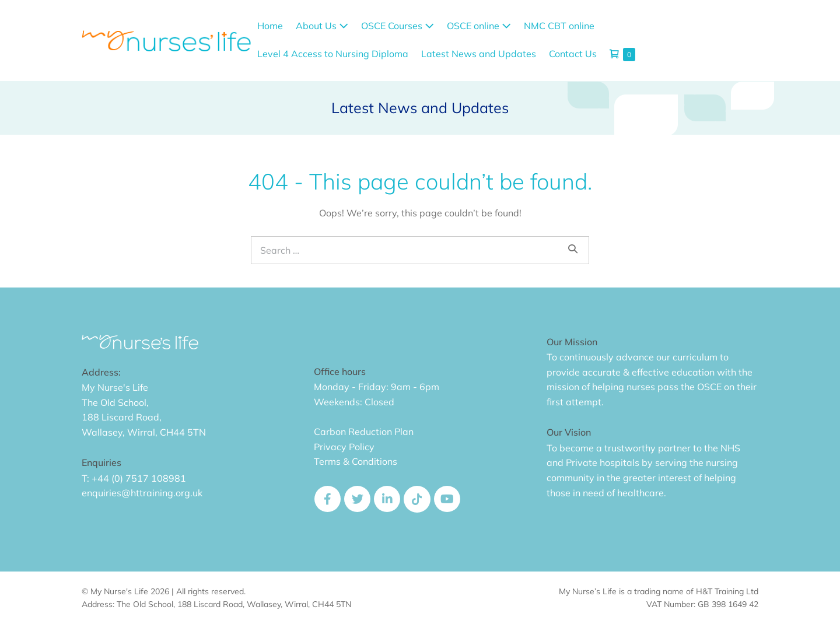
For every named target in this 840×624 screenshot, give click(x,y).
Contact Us (573, 54)
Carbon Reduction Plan (364, 432)
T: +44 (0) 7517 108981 (134, 478)
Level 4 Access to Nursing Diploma (333, 54)
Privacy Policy (344, 447)
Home (270, 26)
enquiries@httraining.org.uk (142, 493)
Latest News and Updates (479, 54)
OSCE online (479, 26)
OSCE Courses (398, 26)
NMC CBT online (559, 26)
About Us (322, 26)
